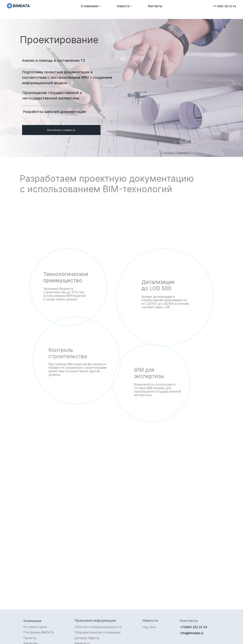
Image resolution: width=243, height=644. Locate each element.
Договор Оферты (88, 638)
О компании (90, 6)
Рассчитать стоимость (61, 130)
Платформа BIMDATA (39, 632)
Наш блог (150, 627)
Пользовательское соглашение (98, 632)
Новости (123, 6)
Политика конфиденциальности (99, 627)
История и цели (36, 627)
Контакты (155, 6)
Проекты (30, 638)
